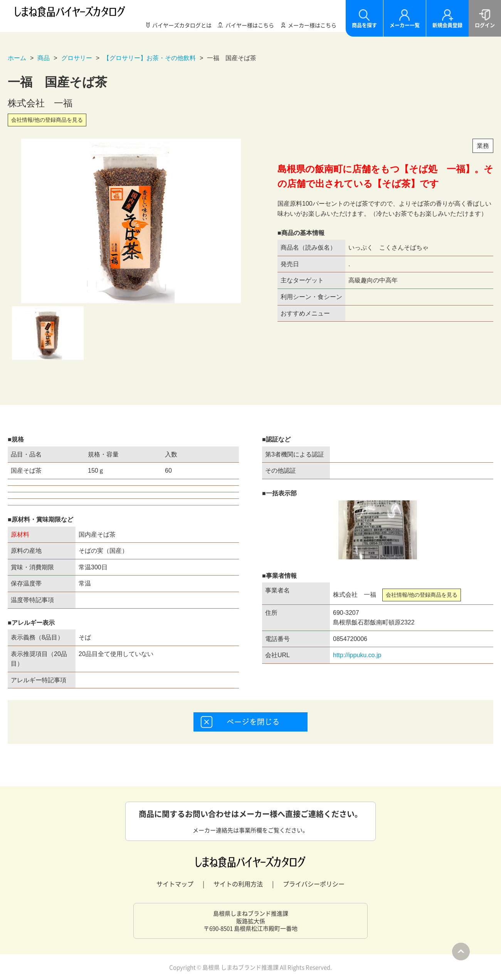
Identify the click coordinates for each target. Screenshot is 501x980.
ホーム (17, 58)
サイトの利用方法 (238, 884)
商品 (44, 58)
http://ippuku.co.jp (357, 655)
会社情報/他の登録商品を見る (47, 120)
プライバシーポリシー (314, 884)
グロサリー (77, 58)
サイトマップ (175, 884)
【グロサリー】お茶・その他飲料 (150, 58)
